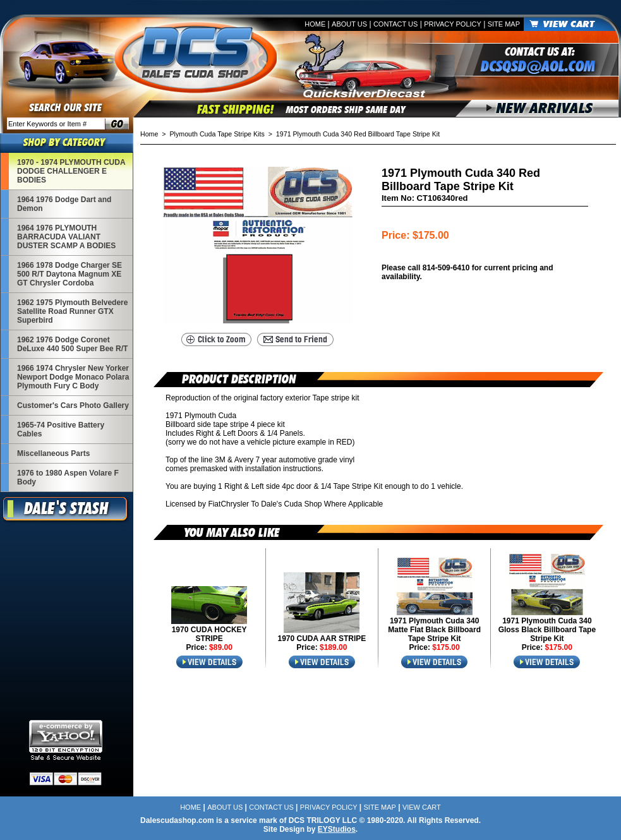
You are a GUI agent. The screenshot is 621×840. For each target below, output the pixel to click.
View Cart (422, 807)
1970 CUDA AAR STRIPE (322, 639)
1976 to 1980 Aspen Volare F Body (68, 477)
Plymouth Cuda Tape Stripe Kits (217, 134)
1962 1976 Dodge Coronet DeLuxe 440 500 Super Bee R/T (72, 344)
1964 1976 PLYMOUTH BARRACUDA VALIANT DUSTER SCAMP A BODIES (66, 237)
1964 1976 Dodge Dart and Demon (64, 204)
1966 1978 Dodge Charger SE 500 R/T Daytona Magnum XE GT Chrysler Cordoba (69, 274)
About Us (349, 24)
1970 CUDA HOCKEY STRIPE (209, 634)
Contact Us (396, 24)
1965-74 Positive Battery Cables (61, 429)
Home (315, 24)
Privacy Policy (453, 24)
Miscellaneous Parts (53, 453)
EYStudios (337, 829)
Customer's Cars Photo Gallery (73, 405)
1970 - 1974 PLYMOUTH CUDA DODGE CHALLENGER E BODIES (71, 171)
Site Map (504, 24)
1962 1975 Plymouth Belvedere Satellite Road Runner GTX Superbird (72, 311)
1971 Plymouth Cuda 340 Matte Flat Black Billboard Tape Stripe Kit (434, 630)
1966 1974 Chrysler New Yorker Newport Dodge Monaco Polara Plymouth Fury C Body (73, 377)
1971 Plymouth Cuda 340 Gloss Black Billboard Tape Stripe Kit (547, 630)
